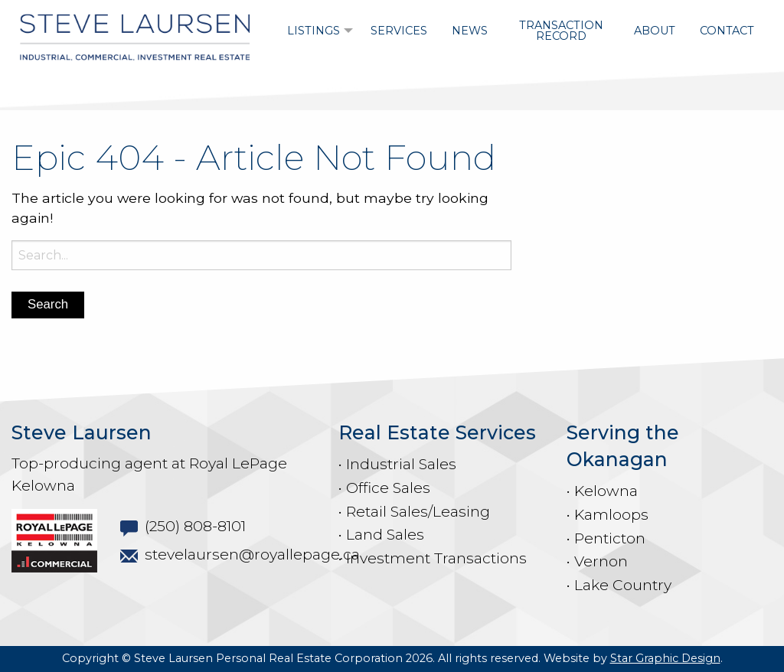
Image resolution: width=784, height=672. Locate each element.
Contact (727, 31)
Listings (314, 31)
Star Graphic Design (665, 658)
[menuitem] (317, 31)
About (655, 31)
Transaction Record (561, 31)
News (470, 31)
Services (399, 31)
